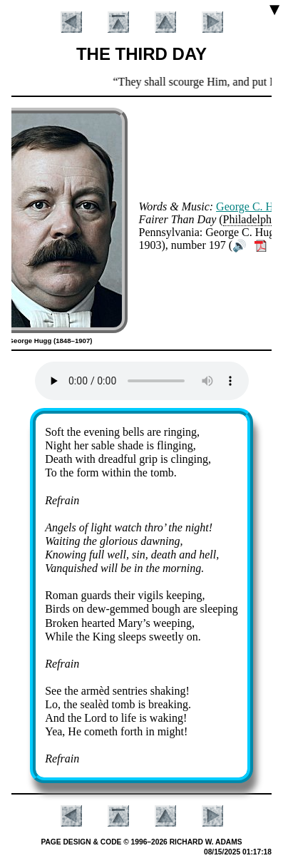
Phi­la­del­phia (252, 219)
